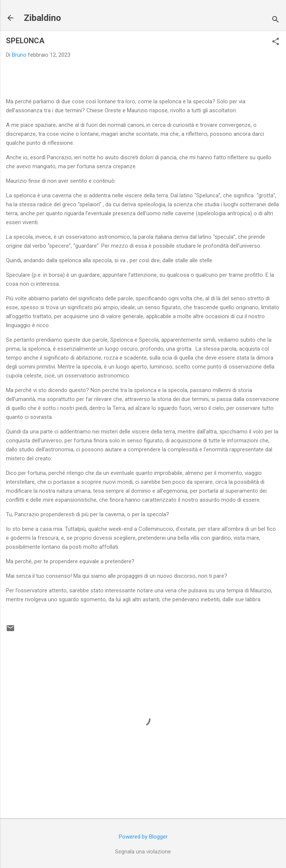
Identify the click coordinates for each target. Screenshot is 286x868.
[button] (276, 42)
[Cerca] (276, 20)
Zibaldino (42, 18)
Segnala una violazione (143, 852)
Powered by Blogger (143, 837)
